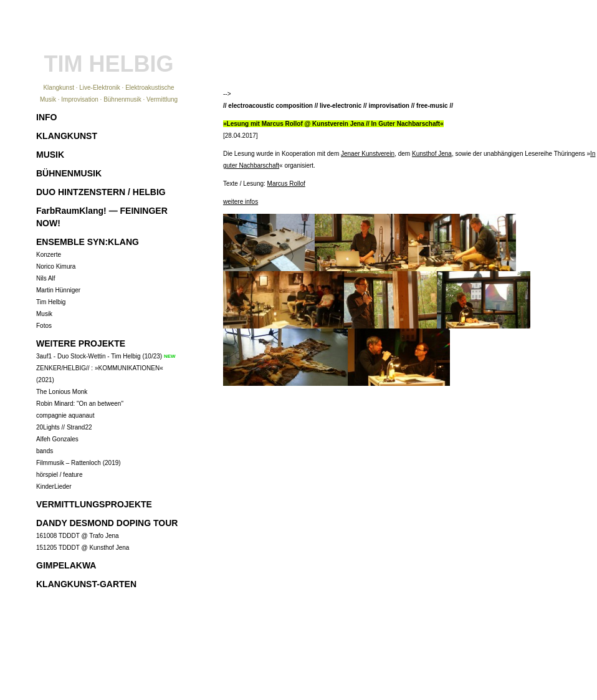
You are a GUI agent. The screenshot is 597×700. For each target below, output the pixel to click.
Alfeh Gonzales (57, 439)
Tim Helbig (51, 302)
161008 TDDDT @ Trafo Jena (78, 536)
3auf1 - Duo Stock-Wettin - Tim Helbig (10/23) (99, 356)
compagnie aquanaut (65, 415)
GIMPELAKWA (66, 565)
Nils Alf (46, 278)
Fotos (44, 326)
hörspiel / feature (60, 475)
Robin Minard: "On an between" (80, 404)
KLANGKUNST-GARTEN (86, 584)
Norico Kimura (56, 266)
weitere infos (241, 202)
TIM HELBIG (109, 64)
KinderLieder (54, 487)
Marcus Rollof (286, 184)
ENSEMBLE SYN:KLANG (88, 242)
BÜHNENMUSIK (69, 173)
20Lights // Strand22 (64, 427)
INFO (46, 117)
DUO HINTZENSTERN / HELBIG (101, 192)
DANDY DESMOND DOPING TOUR (107, 523)
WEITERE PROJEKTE (81, 343)
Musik (44, 314)
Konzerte (49, 255)
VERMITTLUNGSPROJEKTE (94, 504)
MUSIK (50, 155)
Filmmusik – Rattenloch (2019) (79, 463)
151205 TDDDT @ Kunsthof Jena (83, 548)
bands (45, 451)
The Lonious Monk (62, 392)
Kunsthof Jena (432, 154)
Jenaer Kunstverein (368, 154)
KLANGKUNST (67, 136)
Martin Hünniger (58, 290)
